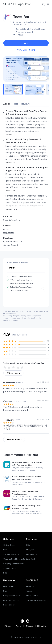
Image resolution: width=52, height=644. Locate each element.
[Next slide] (43, 290)
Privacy (6, 229)
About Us (30, 586)
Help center (9, 233)
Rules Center (32, 596)
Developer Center (11, 600)
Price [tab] (16, 104)
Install (26, 43)
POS (5, 550)
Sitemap (29, 626)
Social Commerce (11, 554)
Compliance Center (12, 596)
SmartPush (31, 559)
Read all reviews (14, 439)
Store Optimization (12, 220)
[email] (28, 621)
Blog (5, 591)
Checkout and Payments (14, 559)
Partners (30, 591)
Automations (32, 554)
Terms (18, 626)
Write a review (13, 373)
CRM (28, 545)
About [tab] (6, 104)
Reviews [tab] (26, 104)
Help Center (9, 586)
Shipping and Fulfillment (14, 564)
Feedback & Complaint (36, 600)
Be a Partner (9, 605)
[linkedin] (22, 621)
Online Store (9, 545)
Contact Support (11, 245)
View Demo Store (26, 50)
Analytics (30, 550)
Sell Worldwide (10, 568)
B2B (5, 573)
